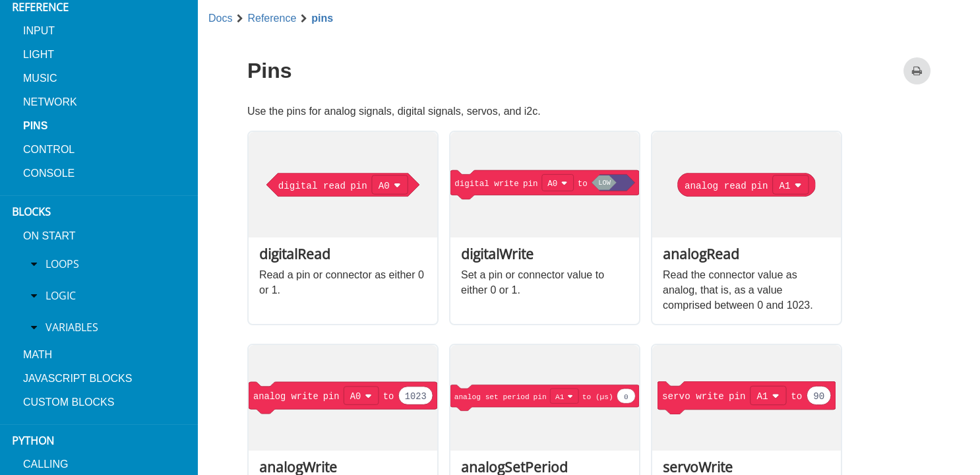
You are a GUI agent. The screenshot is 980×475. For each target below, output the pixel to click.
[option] (343, 228)
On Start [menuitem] (49, 236)
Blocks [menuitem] (31, 212)
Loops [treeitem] (62, 264)
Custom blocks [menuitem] (69, 402)
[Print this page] (917, 71)
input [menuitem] (39, 31)
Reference (272, 18)
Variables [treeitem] (72, 327)
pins (322, 18)
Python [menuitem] (33, 441)
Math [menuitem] (38, 355)
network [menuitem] (50, 102)
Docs (220, 18)
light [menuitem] (39, 54)
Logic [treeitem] (61, 296)
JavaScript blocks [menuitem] (77, 378)
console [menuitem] (49, 173)
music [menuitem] (40, 78)
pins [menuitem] (35, 126)
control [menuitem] (49, 149)
